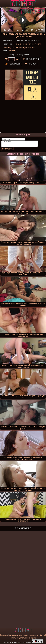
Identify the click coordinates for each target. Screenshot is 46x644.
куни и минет (34, 44)
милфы (7, 47)
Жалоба (32, 64)
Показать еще (23, 528)
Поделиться (15, 64)
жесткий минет (18, 47)
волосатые (30, 47)
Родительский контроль (27, 638)
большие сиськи (20, 44)
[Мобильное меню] (2, 3)
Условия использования (19, 635)
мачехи (12, 51)
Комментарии (33, 59)
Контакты (4, 635)
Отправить (7, 149)
